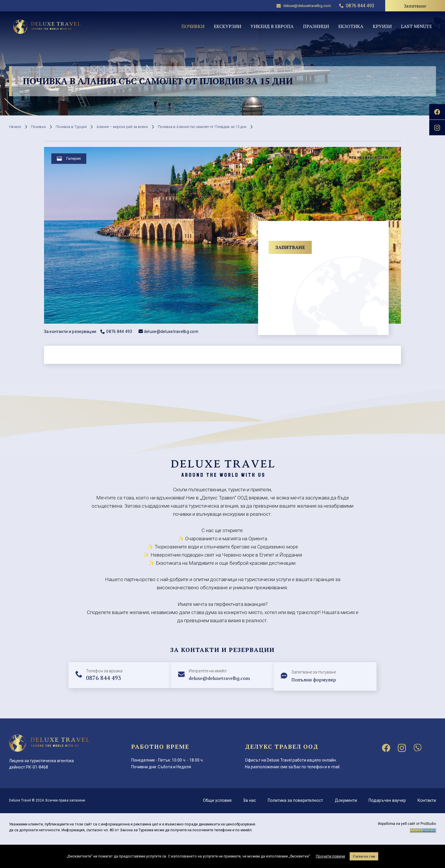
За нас (247, 800)
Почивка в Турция (78, 127)
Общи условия (214, 800)
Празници (316, 26)
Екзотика (351, 26)
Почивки (193, 26)
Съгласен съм (364, 856)
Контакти (426, 800)
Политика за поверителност (293, 800)
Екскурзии (227, 26)
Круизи (382, 26)
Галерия (76, 161)
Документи (345, 800)
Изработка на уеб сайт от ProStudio (407, 824)
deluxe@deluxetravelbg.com (304, 6)
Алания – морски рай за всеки (134, 127)
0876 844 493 (116, 332)
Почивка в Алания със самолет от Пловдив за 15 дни (224, 127)
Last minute (416, 26)
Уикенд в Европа (272, 26)
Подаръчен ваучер (386, 800)
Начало (16, 127)
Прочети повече (330, 856)
